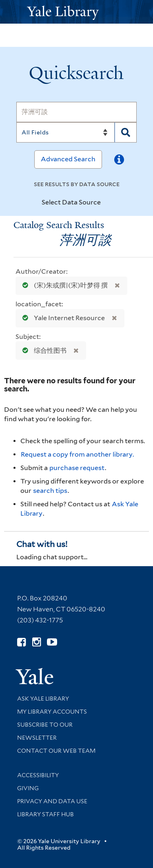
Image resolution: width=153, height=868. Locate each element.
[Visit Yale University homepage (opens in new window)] (34, 674)
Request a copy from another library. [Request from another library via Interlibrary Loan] (77, 454)
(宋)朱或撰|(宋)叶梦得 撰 (63, 285)
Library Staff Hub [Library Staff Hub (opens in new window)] (45, 814)
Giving (28, 788)
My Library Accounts (52, 712)
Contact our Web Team (56, 751)
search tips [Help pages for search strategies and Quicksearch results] (50, 491)
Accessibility (38, 775)
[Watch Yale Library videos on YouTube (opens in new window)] (52, 642)
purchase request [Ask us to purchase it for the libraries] (77, 468)
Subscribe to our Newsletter (45, 731)
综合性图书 (43, 350)
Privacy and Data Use (52, 801)
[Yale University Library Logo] (77, 12)
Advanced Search (68, 159)
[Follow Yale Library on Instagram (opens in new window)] (37, 642)
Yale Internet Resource (62, 318)
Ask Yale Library (43, 699)
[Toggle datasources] (108, 203)
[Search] (76, 112)
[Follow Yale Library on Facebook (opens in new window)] (21, 642)
